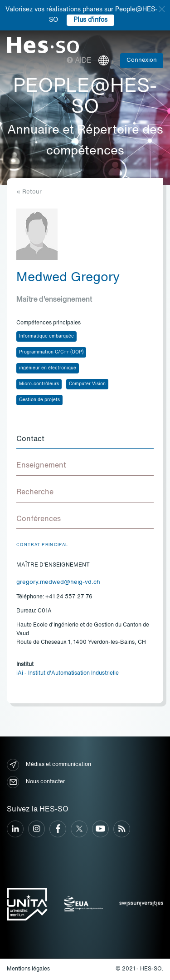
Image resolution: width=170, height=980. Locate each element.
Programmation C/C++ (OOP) (51, 352)
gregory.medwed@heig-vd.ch (58, 582)
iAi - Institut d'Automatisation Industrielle (68, 673)
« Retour (29, 192)
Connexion (142, 60)
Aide (79, 61)
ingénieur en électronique (48, 368)
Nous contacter (36, 782)
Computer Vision (87, 384)
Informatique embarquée (46, 336)
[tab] (85, 440)
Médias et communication (49, 765)
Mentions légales (28, 969)
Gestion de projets (39, 400)
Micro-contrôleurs (39, 384)
